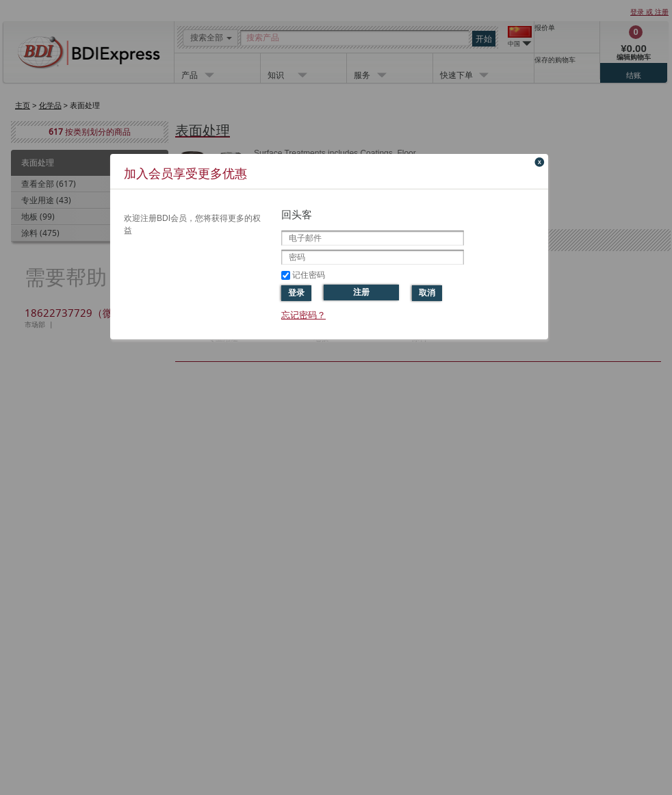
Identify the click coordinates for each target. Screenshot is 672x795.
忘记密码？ (303, 315)
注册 (361, 292)
